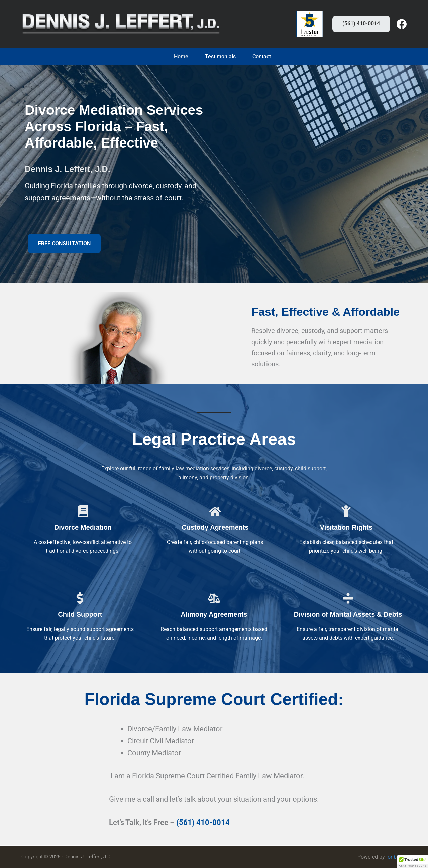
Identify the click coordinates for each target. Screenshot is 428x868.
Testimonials (220, 57)
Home (181, 57)
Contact (262, 57)
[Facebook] (402, 24)
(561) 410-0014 (361, 24)
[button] (64, 244)
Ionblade (396, 857)
